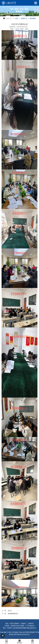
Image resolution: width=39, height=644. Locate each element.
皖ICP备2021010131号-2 (22, 634)
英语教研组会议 (13, 614)
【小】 (17, 29)
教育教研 (33, 18)
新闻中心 (24, 18)
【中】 (22, 29)
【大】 (27, 29)
